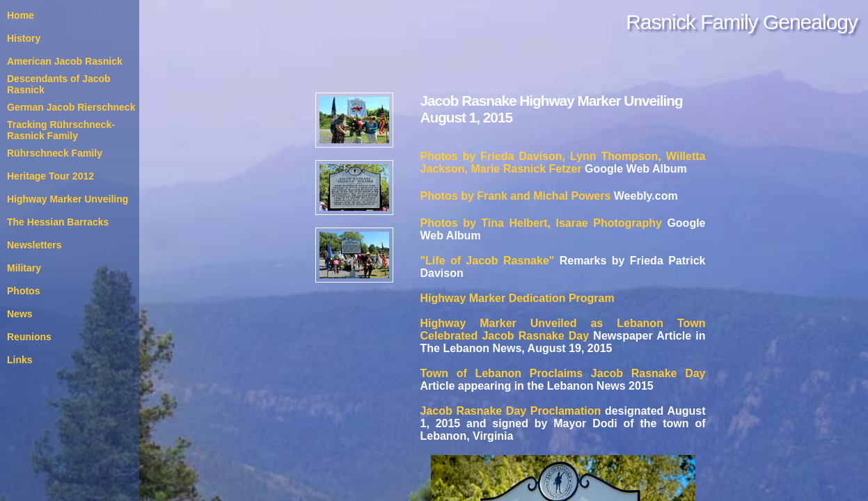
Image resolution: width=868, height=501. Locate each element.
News (20, 314)
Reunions (29, 337)
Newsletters (34, 245)
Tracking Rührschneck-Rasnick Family (61, 130)
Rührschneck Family (55, 153)
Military (24, 268)
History (24, 38)
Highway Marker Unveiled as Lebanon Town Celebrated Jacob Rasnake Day (563, 329)
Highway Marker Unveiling (68, 199)
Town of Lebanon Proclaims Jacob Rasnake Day (563, 373)
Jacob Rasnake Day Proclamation (511, 411)
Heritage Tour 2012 (50, 176)
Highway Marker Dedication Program (518, 298)
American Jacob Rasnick (65, 61)
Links (20, 360)
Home (21, 15)
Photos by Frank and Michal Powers (516, 196)
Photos (23, 291)
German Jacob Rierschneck (71, 107)
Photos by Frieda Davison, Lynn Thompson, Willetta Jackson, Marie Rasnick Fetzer (563, 162)
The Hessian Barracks (58, 222)
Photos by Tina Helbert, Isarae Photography (541, 223)
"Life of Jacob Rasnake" (488, 261)
